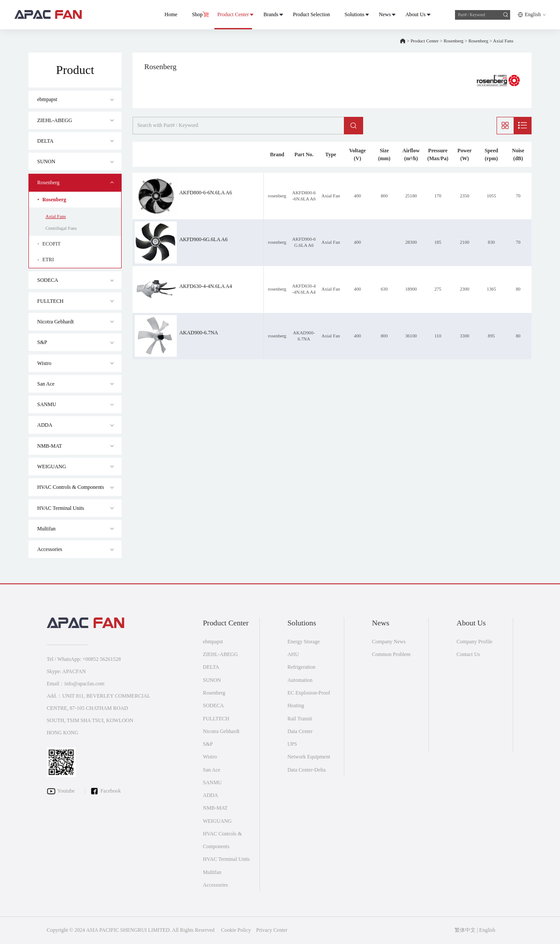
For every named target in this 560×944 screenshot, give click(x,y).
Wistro (44, 363)
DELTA (45, 141)
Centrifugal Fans (61, 228)
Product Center (233, 14)
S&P (42, 342)
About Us (415, 14)
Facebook (111, 790)
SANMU (47, 404)
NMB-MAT (50, 446)
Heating (296, 705)
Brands (270, 14)
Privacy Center (272, 930)
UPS (292, 744)
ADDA (45, 425)
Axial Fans (503, 41)
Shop (197, 14)
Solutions (354, 14)
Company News (389, 642)
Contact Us (468, 654)
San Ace (46, 384)
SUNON (46, 161)
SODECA (48, 280)
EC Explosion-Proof (309, 693)
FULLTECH (50, 301)
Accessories (50, 549)
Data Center (300, 731)
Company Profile (474, 642)
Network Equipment (309, 757)
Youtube (66, 790)
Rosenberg (453, 41)
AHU (293, 654)
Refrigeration (301, 667)
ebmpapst (47, 99)
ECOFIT (52, 244)
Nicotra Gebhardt (56, 322)
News (384, 14)
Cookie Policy (236, 930)
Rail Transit (300, 719)
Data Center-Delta (306, 770)
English (533, 14)
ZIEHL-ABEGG (55, 120)
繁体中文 (465, 930)
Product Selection (311, 14)
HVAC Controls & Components (71, 487)
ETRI (48, 260)
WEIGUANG (52, 467)
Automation (300, 680)
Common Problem (391, 654)
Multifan (46, 529)
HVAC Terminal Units (61, 508)
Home (170, 14)
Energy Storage (304, 642)
